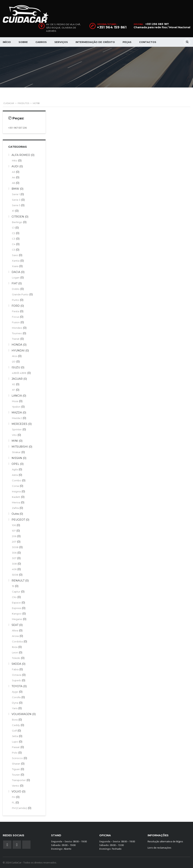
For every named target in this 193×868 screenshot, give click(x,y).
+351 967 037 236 (17, 128)
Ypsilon (16, 407)
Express (17, 608)
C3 (14, 239)
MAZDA (17, 413)
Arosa (15, 636)
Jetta (15, 736)
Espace (16, 603)
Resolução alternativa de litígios (165, 841)
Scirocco (17, 758)
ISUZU (16, 367)
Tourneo (17, 333)
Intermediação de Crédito (95, 42)
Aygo (15, 692)
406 (14, 569)
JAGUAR (17, 379)
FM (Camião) (19, 808)
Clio (14, 597)
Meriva (16, 502)
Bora (15, 720)
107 (14, 531)
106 (14, 525)
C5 (14, 250)
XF (14, 390)
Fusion (16, 322)
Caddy (16, 725)
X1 (13, 211)
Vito (14, 435)
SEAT (15, 625)
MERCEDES (19, 424)
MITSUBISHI (20, 447)
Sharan (16, 764)
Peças (127, 42)
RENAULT (18, 581)
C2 (14, 233)
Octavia (17, 675)
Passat (16, 747)
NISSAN (17, 458)
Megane (17, 619)
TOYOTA (17, 686)
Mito (15, 161)
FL (13, 803)
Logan (16, 278)
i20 (14, 362)
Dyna (15, 703)
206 (14, 536)
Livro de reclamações (159, 848)
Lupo (15, 742)
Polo (15, 753)
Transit (16, 339)
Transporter (19, 780)
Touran (16, 775)
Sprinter (17, 429)
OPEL (15, 464)
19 (13, 586)
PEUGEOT (18, 520)
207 (14, 542)
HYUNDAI (18, 351)
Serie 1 (16, 194)
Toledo (16, 658)
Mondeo (17, 328)
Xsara (15, 266)
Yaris (15, 708)
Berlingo (17, 222)
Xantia (16, 261)
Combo (17, 480)
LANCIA (17, 396)
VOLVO (16, 792)
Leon (15, 652)
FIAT (15, 283)
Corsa (15, 486)
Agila (15, 469)
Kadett (16, 497)
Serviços (61, 42)
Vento (16, 786)
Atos (15, 356)
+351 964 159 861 (112, 27)
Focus (16, 317)
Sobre (23, 42)
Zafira (15, 508)
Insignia (16, 491)
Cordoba (17, 641)
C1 (13, 228)
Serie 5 (16, 205)
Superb (16, 680)
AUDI (15, 166)
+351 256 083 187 (157, 24)
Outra (15, 514)
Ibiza (15, 647)
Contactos (148, 42)
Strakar (16, 452)
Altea (15, 630)
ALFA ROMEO (21, 155)
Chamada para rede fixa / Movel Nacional (162, 27)
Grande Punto (20, 294)
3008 (15, 547)
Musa (15, 401)
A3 (14, 172)
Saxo (15, 255)
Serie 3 (16, 200)
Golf (14, 731)
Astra (15, 475)
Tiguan (16, 769)
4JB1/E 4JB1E (19, 373)
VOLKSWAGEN (22, 714)
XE (14, 384)
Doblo (16, 289)
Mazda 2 (17, 418)
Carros (41, 42)
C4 (14, 244)
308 (14, 564)
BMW (15, 189)
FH (14, 797)
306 (14, 553)
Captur (16, 592)
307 (14, 558)
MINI (15, 441)
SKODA (16, 664)
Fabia (15, 669)
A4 (14, 177)
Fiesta (16, 311)
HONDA (17, 345)
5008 (15, 575)
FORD (16, 306)
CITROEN (18, 217)
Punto (16, 300)
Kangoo (17, 614)
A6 (14, 183)
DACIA (16, 272)
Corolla (16, 697)
